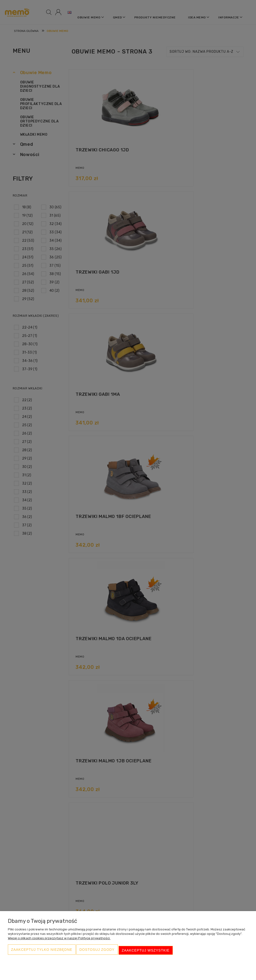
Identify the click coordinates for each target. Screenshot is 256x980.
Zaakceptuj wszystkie (146, 952)
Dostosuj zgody (97, 952)
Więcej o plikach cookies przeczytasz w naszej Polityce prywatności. (59, 941)
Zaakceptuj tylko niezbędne (42, 952)
